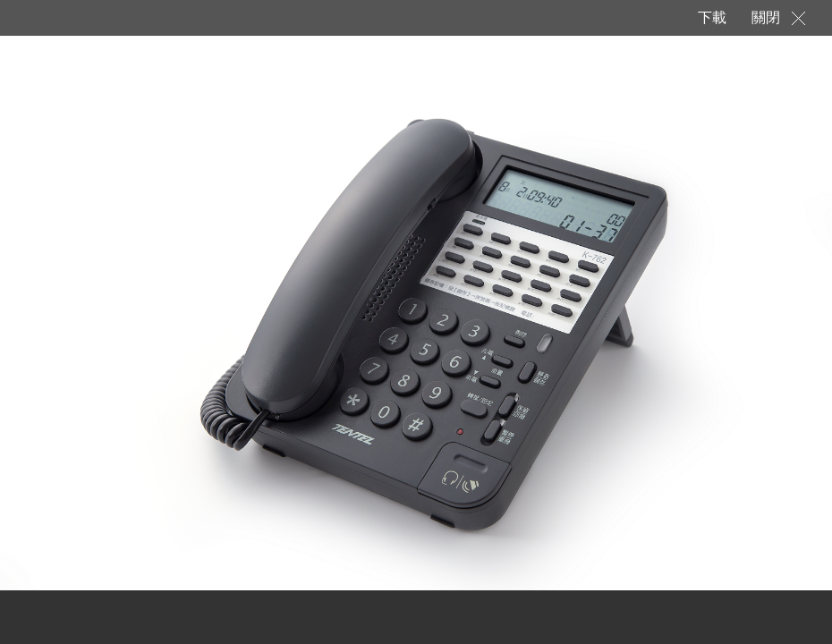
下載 (711, 17)
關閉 (766, 17)
